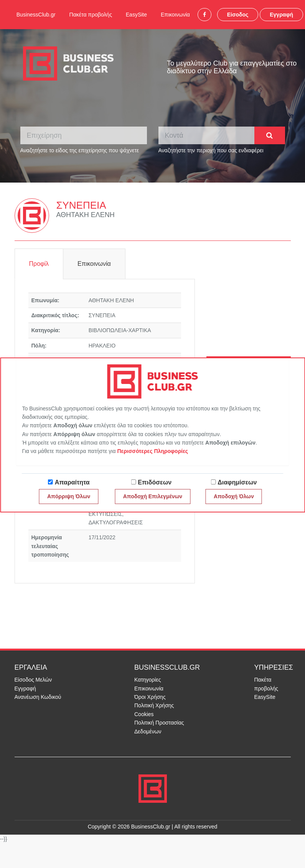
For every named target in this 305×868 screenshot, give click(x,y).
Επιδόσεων (155, 482)
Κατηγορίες (148, 680)
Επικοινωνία (175, 15)
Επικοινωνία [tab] (94, 264)
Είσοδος (238, 15)
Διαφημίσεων (237, 482)
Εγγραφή (281, 15)
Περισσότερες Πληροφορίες (152, 451)
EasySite (136, 15)
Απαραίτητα (72, 482)
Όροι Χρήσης (150, 697)
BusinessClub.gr (36, 15)
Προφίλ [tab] (39, 264)
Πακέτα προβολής (91, 15)
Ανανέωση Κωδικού (38, 697)
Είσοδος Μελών (33, 680)
